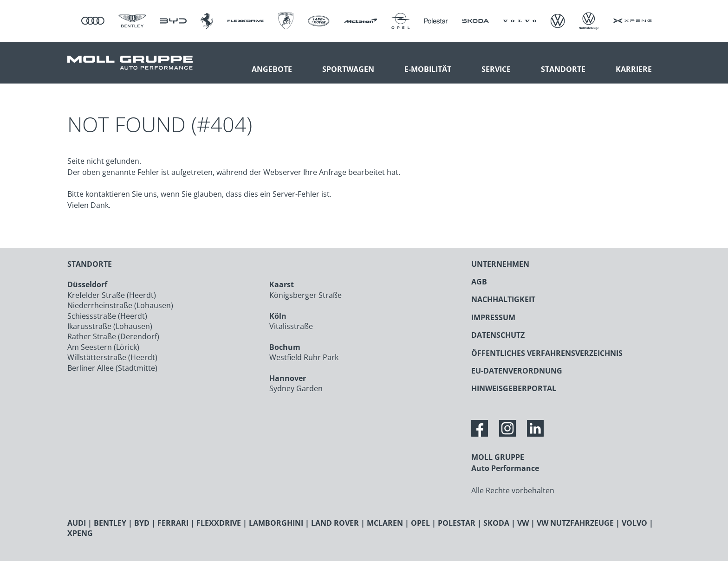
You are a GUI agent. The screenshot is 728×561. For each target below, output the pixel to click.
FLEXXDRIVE (219, 523)
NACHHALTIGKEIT (503, 299)
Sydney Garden (296, 388)
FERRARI (173, 523)
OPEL (420, 523)
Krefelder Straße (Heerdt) (112, 295)
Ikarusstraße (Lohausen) (110, 326)
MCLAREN (385, 523)
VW (523, 523)
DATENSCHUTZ (498, 335)
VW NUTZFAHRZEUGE (575, 523)
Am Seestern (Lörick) (103, 347)
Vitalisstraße (291, 326)
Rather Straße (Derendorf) (113, 336)
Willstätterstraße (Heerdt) (112, 357)
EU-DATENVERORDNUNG (517, 371)
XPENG (80, 533)
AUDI (77, 523)
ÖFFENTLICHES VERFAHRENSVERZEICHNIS (547, 353)
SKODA (496, 523)
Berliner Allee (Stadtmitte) (112, 368)
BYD (142, 523)
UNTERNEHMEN (500, 264)
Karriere (634, 69)
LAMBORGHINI (276, 523)
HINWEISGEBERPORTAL (514, 388)
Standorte (563, 69)
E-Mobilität (428, 69)
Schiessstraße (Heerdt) (107, 316)
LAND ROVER (335, 523)
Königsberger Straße (305, 295)
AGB (479, 282)
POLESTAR (457, 523)
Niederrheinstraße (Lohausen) (120, 305)
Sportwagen (348, 69)
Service (496, 69)
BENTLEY (110, 523)
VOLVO (634, 523)
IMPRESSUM (493, 317)
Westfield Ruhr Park (304, 357)
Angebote (272, 69)
